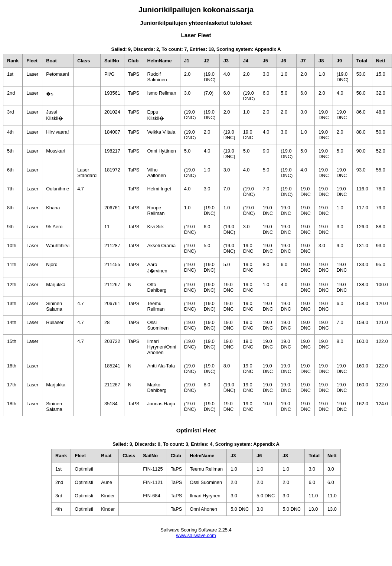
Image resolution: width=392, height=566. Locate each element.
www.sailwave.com (196, 535)
